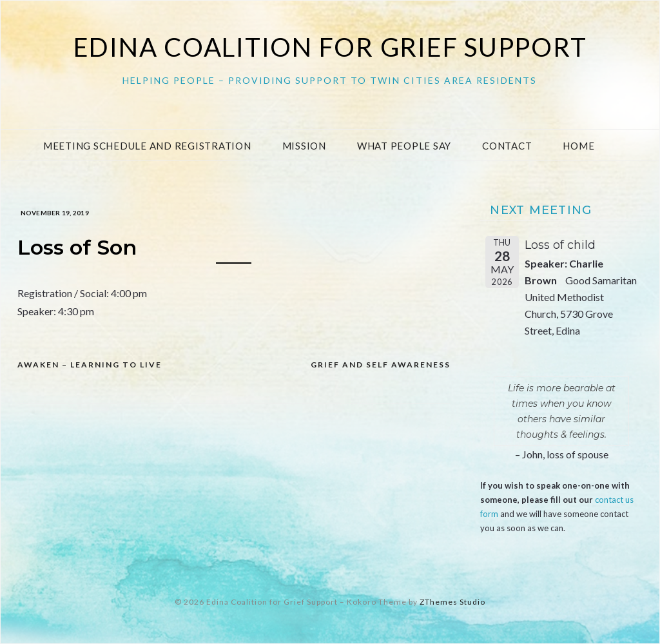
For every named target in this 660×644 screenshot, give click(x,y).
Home (578, 146)
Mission (304, 146)
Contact (507, 146)
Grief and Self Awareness (381, 365)
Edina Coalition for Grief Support (330, 47)
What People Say (404, 146)
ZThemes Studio (452, 602)
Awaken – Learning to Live (90, 365)
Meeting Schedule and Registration (147, 146)
